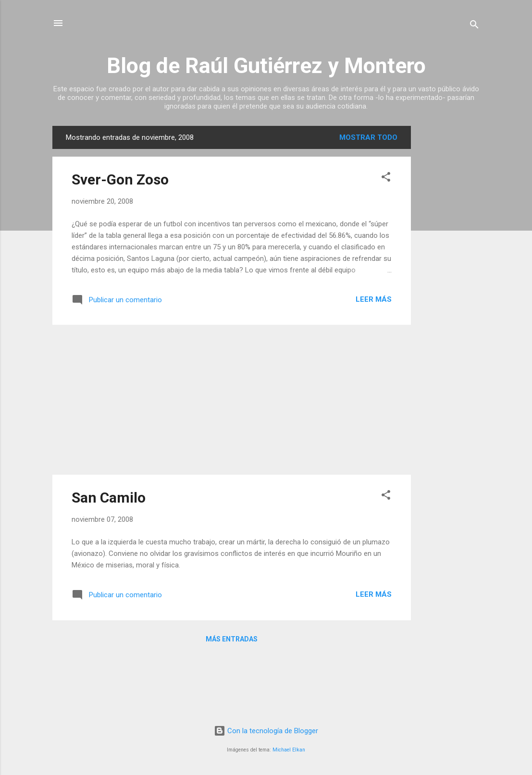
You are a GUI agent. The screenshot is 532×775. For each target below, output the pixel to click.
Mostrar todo (368, 137)
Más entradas (232, 639)
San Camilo (109, 498)
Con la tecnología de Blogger (266, 731)
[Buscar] (474, 26)
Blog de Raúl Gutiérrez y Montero (266, 66)
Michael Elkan (289, 750)
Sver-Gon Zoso (120, 179)
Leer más (374, 299)
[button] (386, 178)
